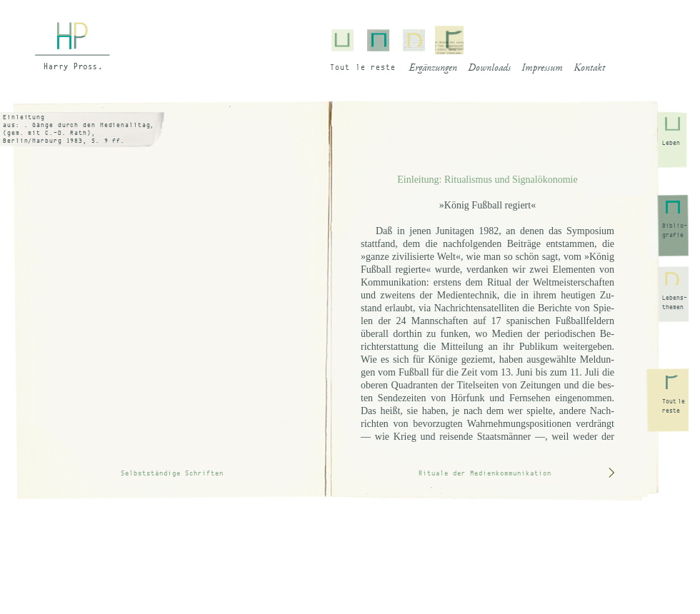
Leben (671, 143)
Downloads (489, 69)
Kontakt (589, 69)
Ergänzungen (433, 69)
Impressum (542, 69)
